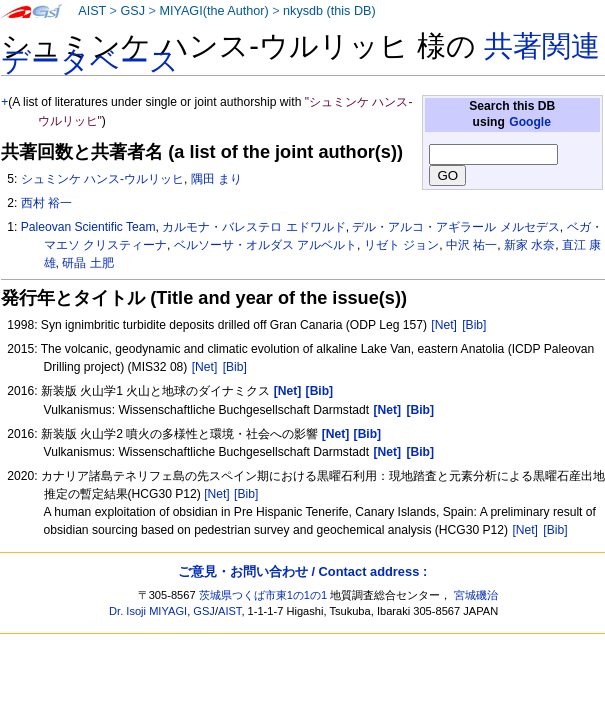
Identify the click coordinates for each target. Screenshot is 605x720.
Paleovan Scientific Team (88, 227)
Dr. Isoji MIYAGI (148, 611)
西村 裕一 (46, 203)
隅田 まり (216, 179)
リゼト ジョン (401, 245)
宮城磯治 (476, 595)
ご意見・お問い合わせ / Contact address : (302, 571)
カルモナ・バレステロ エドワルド (253, 227)
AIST (92, 11)
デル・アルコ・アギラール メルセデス (455, 227)
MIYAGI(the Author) (213, 11)
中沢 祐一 (471, 245)
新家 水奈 (529, 245)
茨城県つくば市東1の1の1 (263, 595)
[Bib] (474, 325)
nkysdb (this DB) (329, 11)
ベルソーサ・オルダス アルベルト (265, 245)
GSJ (132, 11)
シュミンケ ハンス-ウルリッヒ (102, 179)
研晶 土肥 (87, 263)
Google (530, 122)
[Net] (444, 325)
